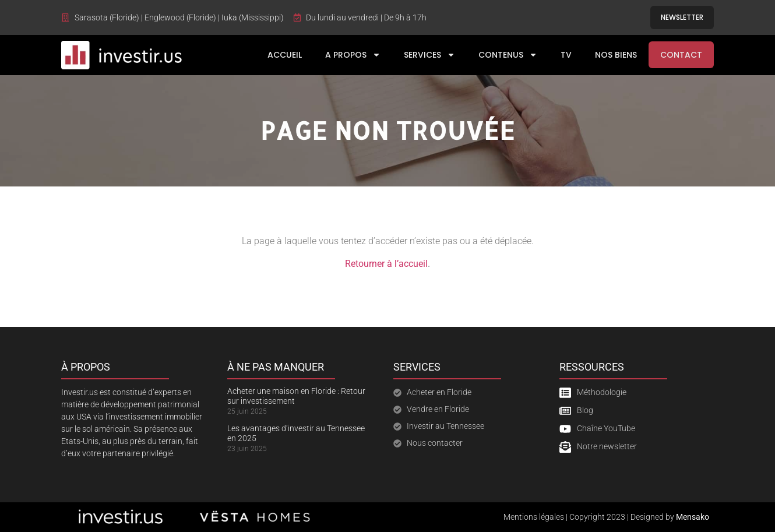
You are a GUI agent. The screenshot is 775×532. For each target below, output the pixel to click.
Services (429, 55)
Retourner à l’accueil (386, 264)
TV (566, 55)
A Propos (353, 55)
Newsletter (682, 17)
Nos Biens (616, 55)
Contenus (508, 55)
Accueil (285, 55)
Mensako (693, 517)
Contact (681, 55)
